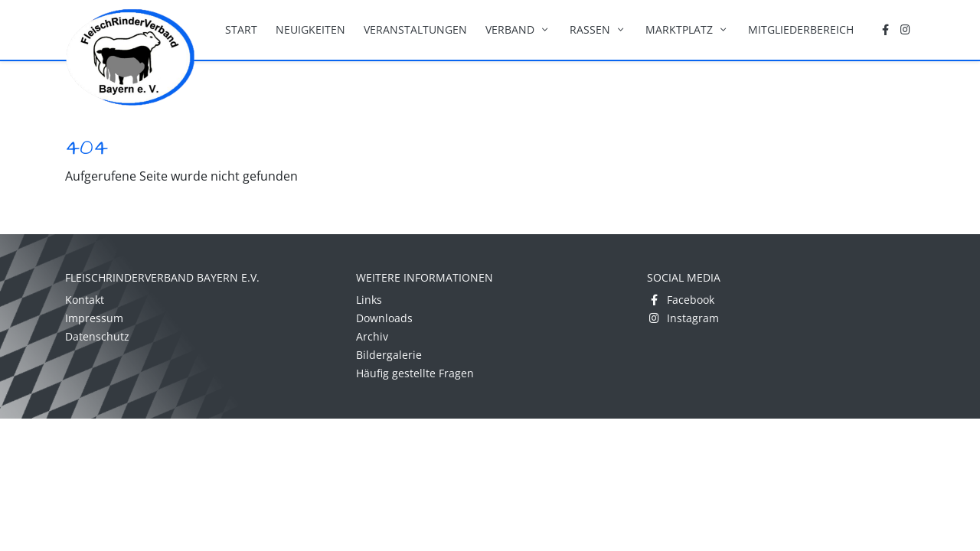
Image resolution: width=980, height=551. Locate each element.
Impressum (94, 318)
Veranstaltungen (415, 29)
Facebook (681, 300)
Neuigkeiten (310, 29)
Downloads (384, 318)
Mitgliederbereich (801, 29)
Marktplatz (688, 29)
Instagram (683, 318)
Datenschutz (97, 336)
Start (241, 29)
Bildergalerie (389, 355)
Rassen (598, 29)
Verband (518, 29)
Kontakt (85, 300)
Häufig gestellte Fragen (415, 373)
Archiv (372, 336)
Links (369, 300)
